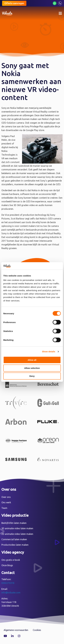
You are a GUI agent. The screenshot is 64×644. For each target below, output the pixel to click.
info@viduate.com (11, 593)
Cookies (37, 630)
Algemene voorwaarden (16, 630)
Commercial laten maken (14, 539)
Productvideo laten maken (15, 545)
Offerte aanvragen (14, 3)
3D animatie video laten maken (17, 528)
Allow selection (32, 368)
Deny (32, 376)
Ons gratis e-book (11, 560)
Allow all (32, 360)
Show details (49, 352)
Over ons (6, 497)
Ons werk (6, 502)
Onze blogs (7, 565)
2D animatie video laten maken (17, 534)
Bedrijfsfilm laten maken (14, 523)
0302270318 (8, 583)
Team (4, 508)
